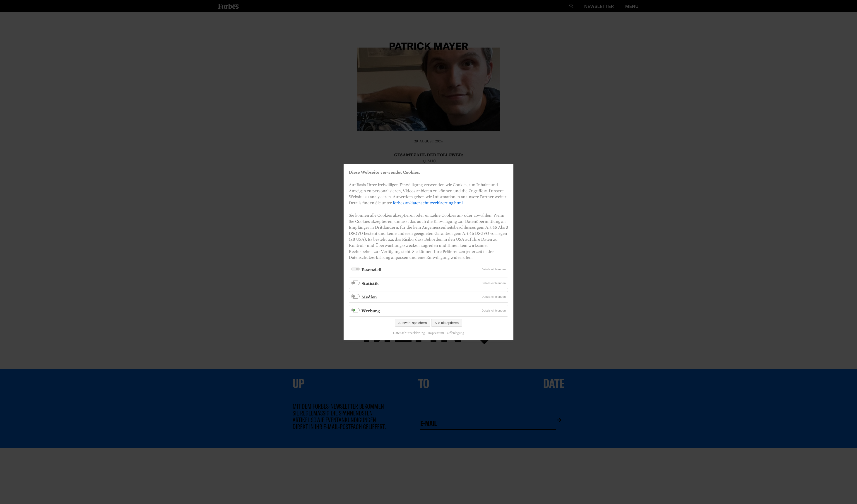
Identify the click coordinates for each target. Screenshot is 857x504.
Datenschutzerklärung (409, 333)
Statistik (370, 283)
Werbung (371, 311)
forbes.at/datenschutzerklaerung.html (428, 202)
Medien (369, 297)
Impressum (436, 333)
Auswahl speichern (413, 323)
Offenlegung (455, 333)
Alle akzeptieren (447, 323)
